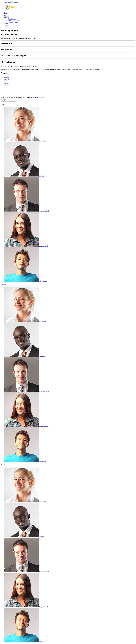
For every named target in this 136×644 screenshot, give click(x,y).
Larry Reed (25, 176)
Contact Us (7, 85)
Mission (6, 16)
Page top (3, 99)
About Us (7, 25)
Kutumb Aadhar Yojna (14, 21)
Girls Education (12, 19)
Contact (6, 27)
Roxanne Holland (26, 211)
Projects (6, 17)
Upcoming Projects (13, 22)
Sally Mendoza (26, 281)
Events (6, 24)
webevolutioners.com (40, 97)
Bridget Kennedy (26, 246)
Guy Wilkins (25, 141)
